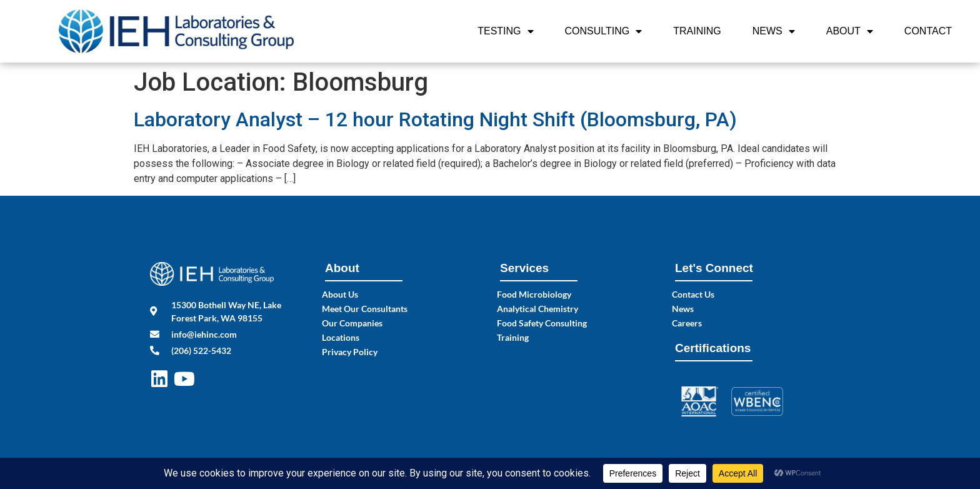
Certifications (713, 348)
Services (524, 268)
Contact (928, 31)
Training (697, 31)
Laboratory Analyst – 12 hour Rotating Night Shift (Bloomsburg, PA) (435, 119)
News (774, 31)
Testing (505, 31)
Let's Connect (714, 268)
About (850, 31)
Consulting (604, 31)
